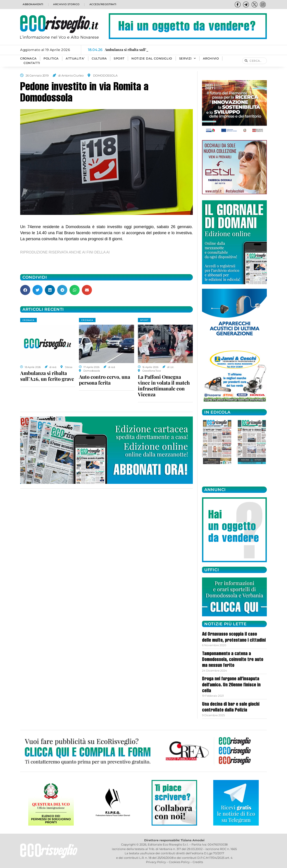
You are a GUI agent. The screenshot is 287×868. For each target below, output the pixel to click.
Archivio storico (66, 4)
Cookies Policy (179, 862)
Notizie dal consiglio (152, 58)
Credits (198, 862)
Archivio (211, 58)
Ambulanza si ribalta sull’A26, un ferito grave (47, 376)
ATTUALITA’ (75, 58)
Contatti (32, 63)
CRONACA (28, 58)
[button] (25, 290)
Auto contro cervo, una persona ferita (104, 380)
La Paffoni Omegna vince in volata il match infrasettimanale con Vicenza (164, 386)
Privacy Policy (156, 862)
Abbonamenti (33, 4)
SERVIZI (188, 59)
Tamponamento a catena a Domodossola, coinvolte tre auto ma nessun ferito (233, 660)
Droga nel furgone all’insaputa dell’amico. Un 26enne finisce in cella (231, 685)
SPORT (119, 58)
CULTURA (99, 58)
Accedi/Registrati (103, 4)
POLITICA (51, 58)
